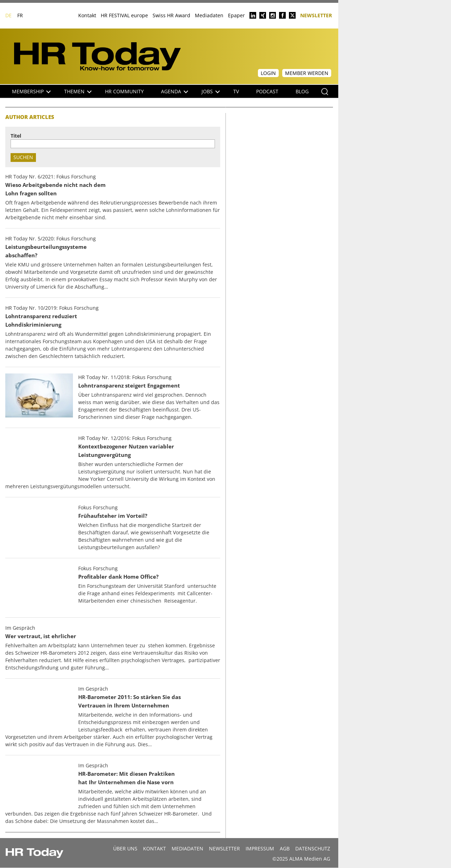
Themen (78, 91)
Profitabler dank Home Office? (118, 577)
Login (268, 73)
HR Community (124, 91)
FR (20, 15)
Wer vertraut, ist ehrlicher (41, 636)
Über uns (125, 848)
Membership (31, 91)
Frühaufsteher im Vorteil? (113, 516)
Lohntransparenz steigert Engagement (129, 386)
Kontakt (87, 15)
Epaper (236, 15)
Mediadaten (209, 15)
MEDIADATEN (187, 848)
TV (236, 91)
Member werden (307, 73)
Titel (16, 136)
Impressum (260, 848)
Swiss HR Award (171, 15)
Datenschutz (313, 848)
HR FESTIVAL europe (124, 15)
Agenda (175, 91)
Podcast (267, 91)
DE (8, 15)
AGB (285, 848)
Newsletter (316, 15)
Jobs (211, 91)
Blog (302, 91)
